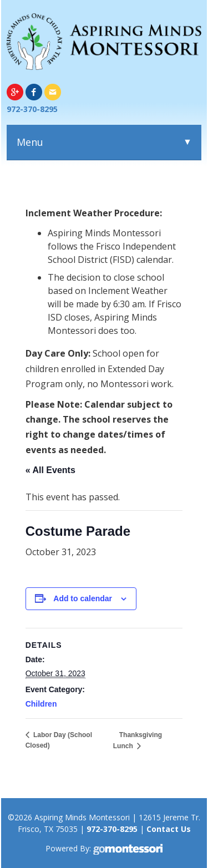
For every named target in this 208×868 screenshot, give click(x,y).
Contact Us (169, 829)
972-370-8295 (32, 109)
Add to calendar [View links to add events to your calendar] (83, 598)
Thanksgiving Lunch (138, 740)
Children (41, 704)
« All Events (50, 470)
